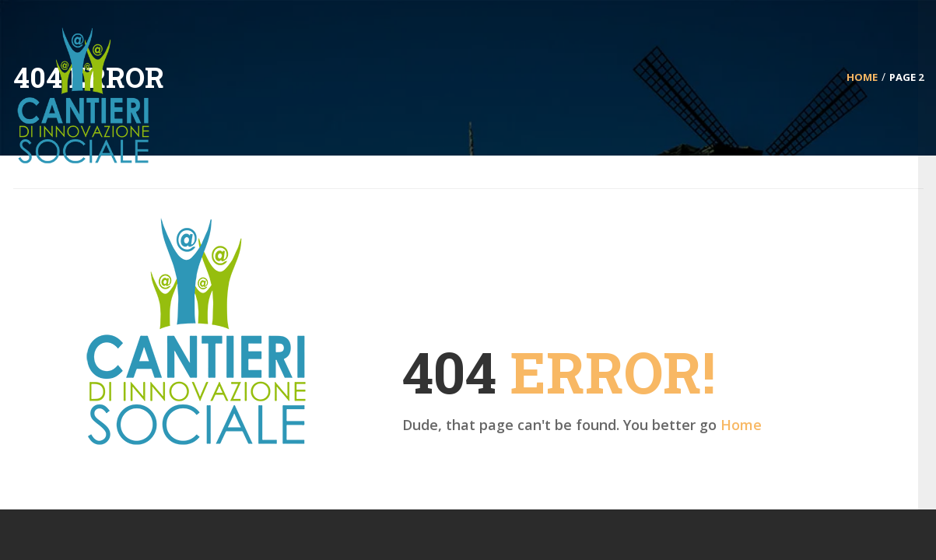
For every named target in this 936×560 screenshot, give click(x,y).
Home (741, 425)
